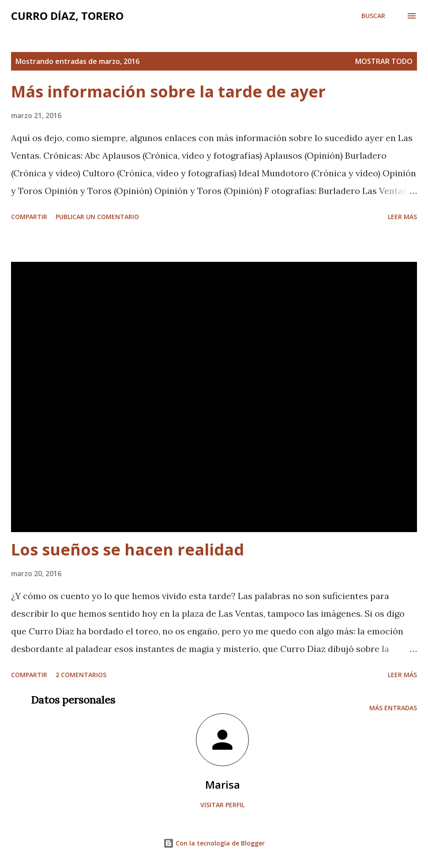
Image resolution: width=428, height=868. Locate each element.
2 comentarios (81, 675)
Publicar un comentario (97, 217)
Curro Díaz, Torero (67, 16)
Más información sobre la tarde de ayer (168, 91)
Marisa (223, 784)
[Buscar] (373, 16)
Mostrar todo (384, 61)
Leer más (402, 217)
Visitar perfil (222, 805)
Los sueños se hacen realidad (128, 549)
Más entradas (393, 708)
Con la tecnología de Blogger (214, 843)
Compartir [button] (29, 217)
